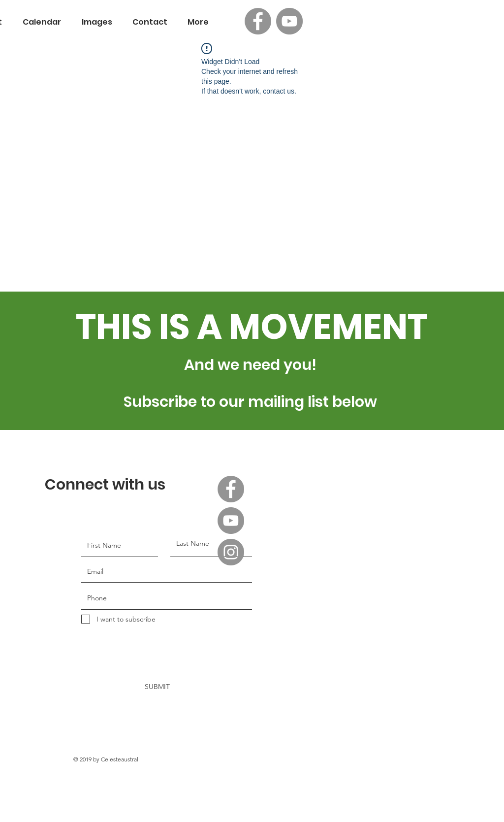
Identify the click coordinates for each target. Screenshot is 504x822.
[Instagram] (231, 552)
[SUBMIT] (152, 687)
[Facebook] (258, 21)
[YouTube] (289, 21)
